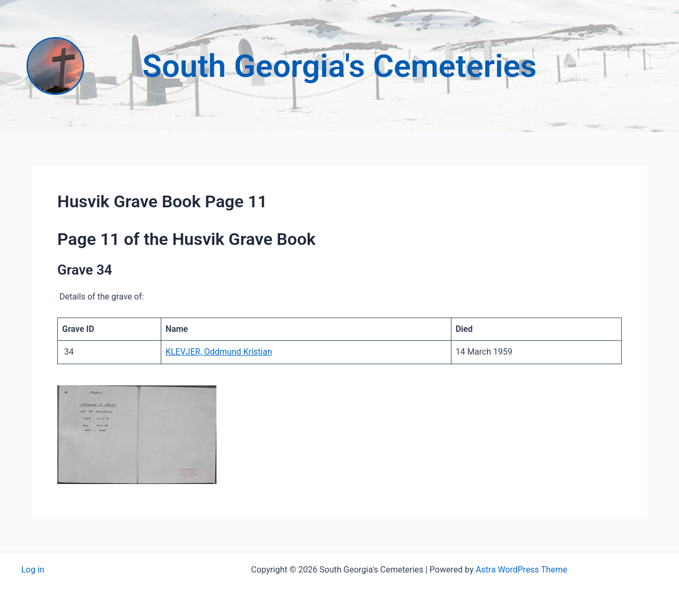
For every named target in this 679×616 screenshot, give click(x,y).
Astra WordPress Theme (521, 570)
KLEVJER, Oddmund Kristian (219, 352)
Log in (33, 570)
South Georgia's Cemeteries (339, 66)
